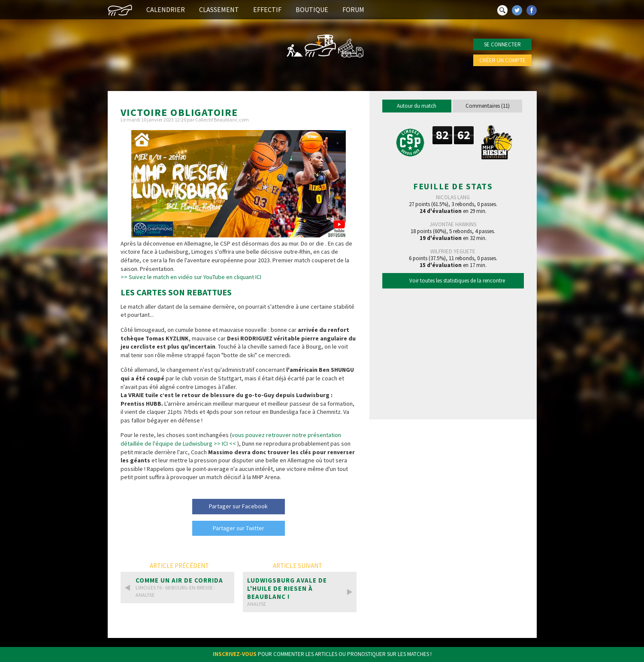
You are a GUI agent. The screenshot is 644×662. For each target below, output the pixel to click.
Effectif (267, 9)
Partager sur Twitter (239, 528)
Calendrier (166, 9)
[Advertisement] (453, 352)
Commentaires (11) (488, 106)
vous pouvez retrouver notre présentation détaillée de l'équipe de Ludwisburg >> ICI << (231, 439)
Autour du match (417, 106)
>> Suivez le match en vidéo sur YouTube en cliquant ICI (191, 277)
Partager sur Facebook (238, 506)
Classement (219, 9)
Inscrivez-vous (235, 654)
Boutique (312, 9)
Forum (353, 9)
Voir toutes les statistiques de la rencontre (457, 281)
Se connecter (502, 44)
